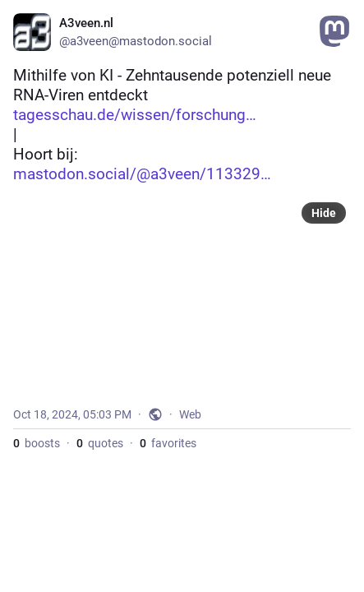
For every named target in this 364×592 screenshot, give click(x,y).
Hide (324, 213)
